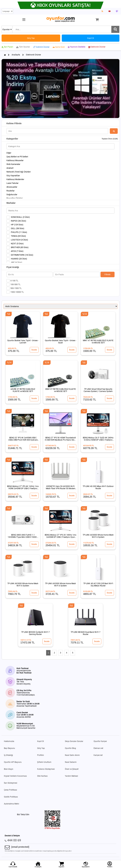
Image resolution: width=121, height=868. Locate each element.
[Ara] (115, 29)
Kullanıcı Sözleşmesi (46, 769)
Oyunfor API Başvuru (13, 762)
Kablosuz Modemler (15, 179)
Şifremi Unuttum (44, 762)
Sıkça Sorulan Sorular (74, 741)
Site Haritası (42, 776)
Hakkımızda (9, 741)
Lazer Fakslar (12, 183)
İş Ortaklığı (8, 755)
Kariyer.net (98, 755)
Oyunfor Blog (70, 748)
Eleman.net (98, 748)
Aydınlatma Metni (12, 804)
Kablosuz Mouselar (15, 160)
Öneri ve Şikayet (72, 769)
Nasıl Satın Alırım (72, 755)
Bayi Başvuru (9, 748)
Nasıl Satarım (71, 762)
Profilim (41, 755)
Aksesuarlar (12, 187)
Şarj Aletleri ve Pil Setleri (17, 157)
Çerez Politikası (10, 790)
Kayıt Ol (40, 741)
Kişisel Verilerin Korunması (15, 776)
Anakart (10, 168)
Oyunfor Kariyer (100, 741)
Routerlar (10, 191)
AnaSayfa (16, 55)
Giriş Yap (41, 748)
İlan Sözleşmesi (11, 783)
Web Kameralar (13, 164)
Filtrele (107, 274)
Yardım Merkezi (71, 776)
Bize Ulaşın (9, 769)
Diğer (9, 153)
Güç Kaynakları (13, 176)
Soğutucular (12, 194)
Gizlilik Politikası (11, 797)
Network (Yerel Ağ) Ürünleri (19, 172)
